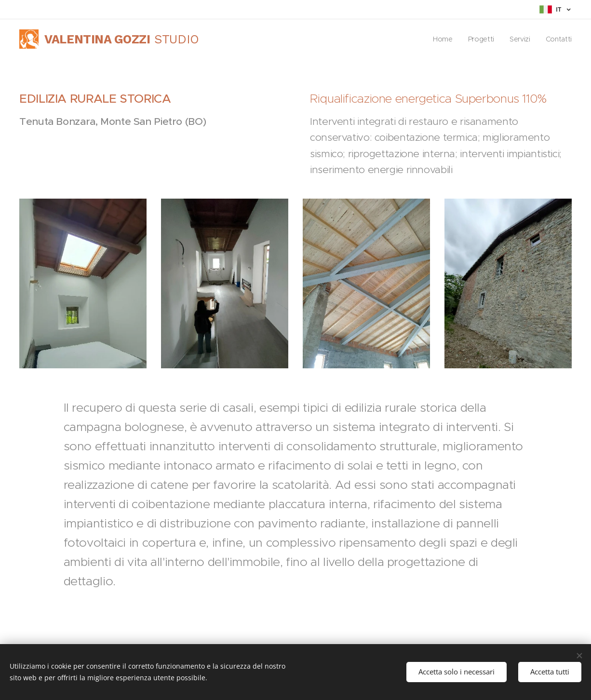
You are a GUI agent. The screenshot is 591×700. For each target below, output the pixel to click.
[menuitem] (442, 39)
